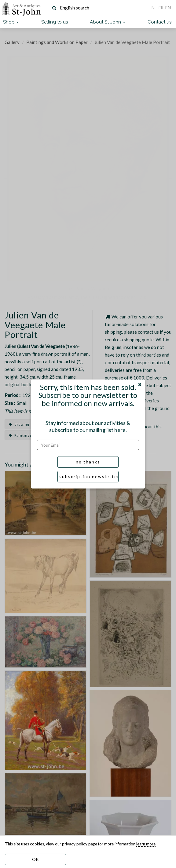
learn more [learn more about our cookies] (146, 844)
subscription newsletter (89, 476)
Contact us (159, 22)
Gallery (12, 42)
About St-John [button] (108, 22)
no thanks (88, 462)
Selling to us (55, 22)
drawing (19, 424)
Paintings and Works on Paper (57, 42)
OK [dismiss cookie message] (35, 859)
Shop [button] (11, 22)
